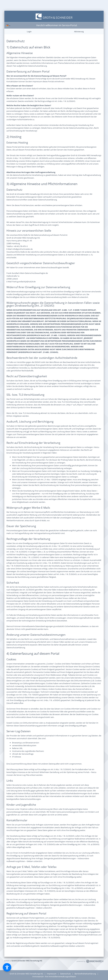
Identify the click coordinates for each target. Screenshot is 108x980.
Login (29, 32)
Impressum (52, 974)
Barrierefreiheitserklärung (85, 974)
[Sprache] (8, 25)
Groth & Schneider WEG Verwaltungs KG (27, 961)
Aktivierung (79, 32)
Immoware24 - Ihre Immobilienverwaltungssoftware (54, 976)
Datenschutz (65, 974)
